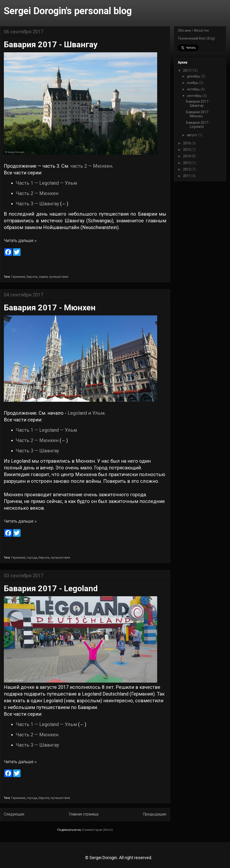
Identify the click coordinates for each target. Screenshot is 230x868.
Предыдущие (155, 814)
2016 (187, 143)
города (32, 558)
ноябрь (193, 83)
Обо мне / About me (193, 30)
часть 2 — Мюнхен (91, 166)
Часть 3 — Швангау (37, 204)
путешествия (59, 277)
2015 (187, 150)
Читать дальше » (20, 240)
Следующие (14, 814)
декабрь (194, 76)
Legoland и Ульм (86, 413)
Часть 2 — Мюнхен (37, 193)
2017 (187, 71)
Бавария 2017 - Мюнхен (50, 307)
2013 (187, 163)
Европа (32, 277)
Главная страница (84, 814)
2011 (187, 176)
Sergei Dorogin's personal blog (68, 11)
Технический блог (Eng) (196, 38)
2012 (187, 169)
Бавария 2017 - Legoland (51, 588)
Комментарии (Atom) (98, 830)
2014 (187, 156)
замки (43, 277)
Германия (18, 277)
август (192, 135)
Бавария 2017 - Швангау (51, 44)
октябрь (194, 89)
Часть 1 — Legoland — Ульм (46, 183)
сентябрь (195, 96)
